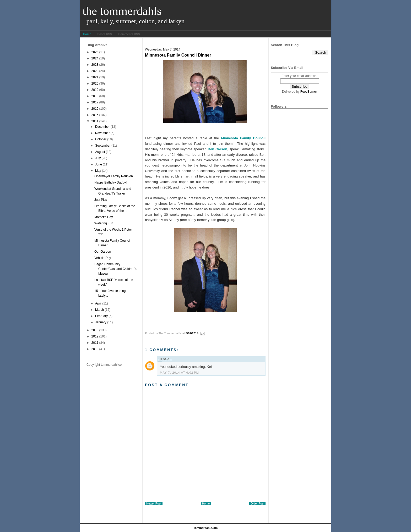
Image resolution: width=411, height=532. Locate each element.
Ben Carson (218, 149)
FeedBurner (309, 92)
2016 (95, 109)
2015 (95, 115)
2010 (95, 349)
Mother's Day (104, 217)
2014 (95, 121)
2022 (95, 71)
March (99, 310)
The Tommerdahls (122, 11)
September (103, 146)
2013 (95, 330)
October (101, 139)
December (102, 127)
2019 (95, 90)
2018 (95, 96)
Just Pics (101, 200)
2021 (95, 77)
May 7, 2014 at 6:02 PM (179, 373)
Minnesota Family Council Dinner (178, 55)
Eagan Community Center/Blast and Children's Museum (115, 269)
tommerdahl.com (206, 528)
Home (87, 34)
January (101, 322)
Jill (160, 359)
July (98, 158)
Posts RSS (105, 34)
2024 (95, 58)
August (100, 152)
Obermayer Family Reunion (114, 176)
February (101, 316)
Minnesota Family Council (244, 138)
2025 (95, 52)
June (99, 164)
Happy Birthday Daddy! (110, 182)
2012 (95, 336)
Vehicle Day (103, 258)
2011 (95, 343)
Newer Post (154, 503)
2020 (95, 84)
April (98, 303)
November (102, 133)
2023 (95, 65)
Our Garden (103, 252)
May (98, 171)
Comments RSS (129, 34)
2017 (95, 102)
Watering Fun (104, 223)
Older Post (257, 503)
